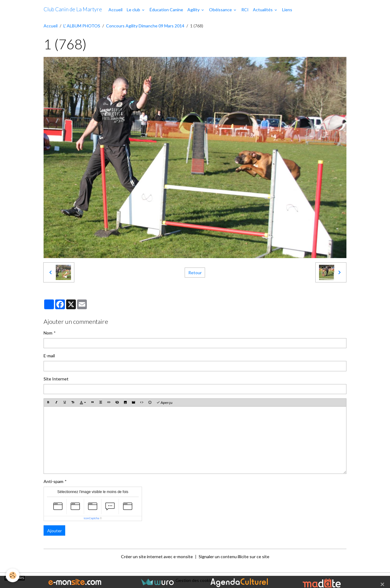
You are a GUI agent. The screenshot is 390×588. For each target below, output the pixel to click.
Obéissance (221, 10)
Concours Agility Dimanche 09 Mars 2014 (145, 26)
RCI (245, 10)
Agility (194, 10)
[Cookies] (13, 575)
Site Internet (56, 379)
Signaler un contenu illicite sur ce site (234, 556)
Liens (287, 10)
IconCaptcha (92, 518)
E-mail (49, 356)
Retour (195, 273)
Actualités (263, 10)
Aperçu (164, 402)
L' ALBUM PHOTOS (82, 26)
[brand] (73, 9)
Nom (48, 333)
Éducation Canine (166, 10)
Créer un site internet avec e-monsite (157, 556)
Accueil (115, 10)
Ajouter (55, 531)
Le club (134, 10)
